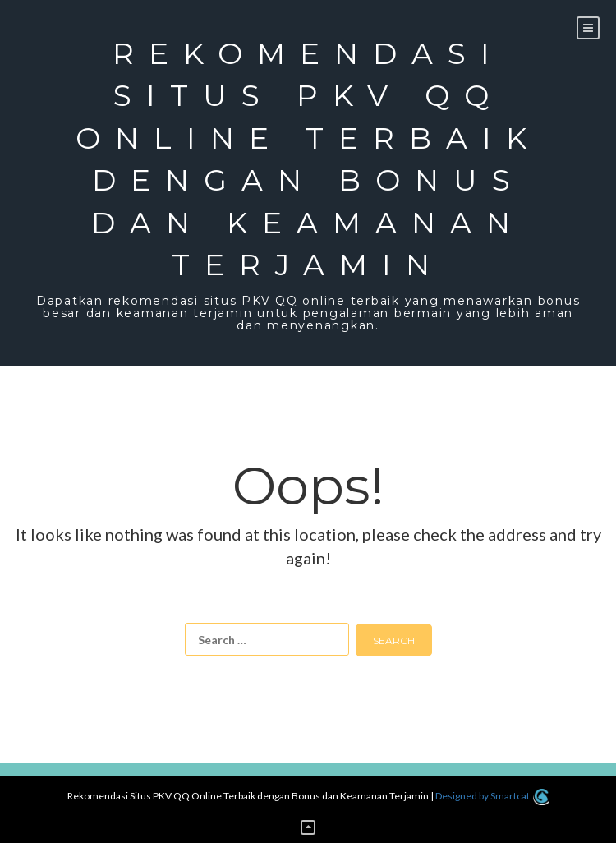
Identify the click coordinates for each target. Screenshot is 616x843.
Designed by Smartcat (492, 796)
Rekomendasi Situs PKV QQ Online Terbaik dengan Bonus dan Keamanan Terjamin (308, 159)
